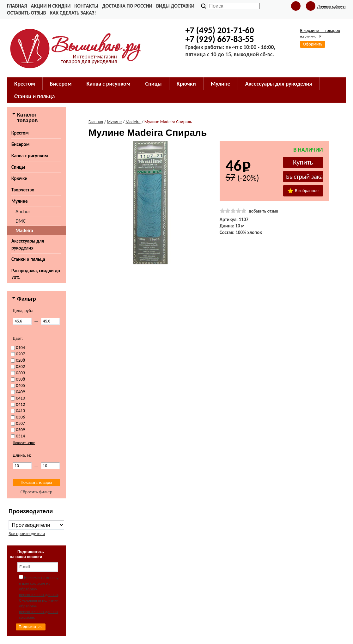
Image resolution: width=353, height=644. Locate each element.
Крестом (20, 133)
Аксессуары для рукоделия (28, 244)
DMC (21, 221)
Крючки (19, 178)
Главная (17, 6)
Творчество (23, 190)
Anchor (23, 211)
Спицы (18, 167)
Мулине (20, 201)
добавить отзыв (263, 211)
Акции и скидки (51, 6)
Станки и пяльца (28, 259)
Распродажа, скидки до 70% (36, 274)
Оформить (313, 44)
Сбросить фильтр (37, 492)
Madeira (24, 230)
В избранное (303, 191)
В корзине (320, 30)
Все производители (27, 534)
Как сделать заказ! (73, 13)
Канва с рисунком (30, 156)
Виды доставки (175, 6)
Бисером (20, 144)
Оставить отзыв (26, 13)
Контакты (86, 6)
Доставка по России (127, 6)
